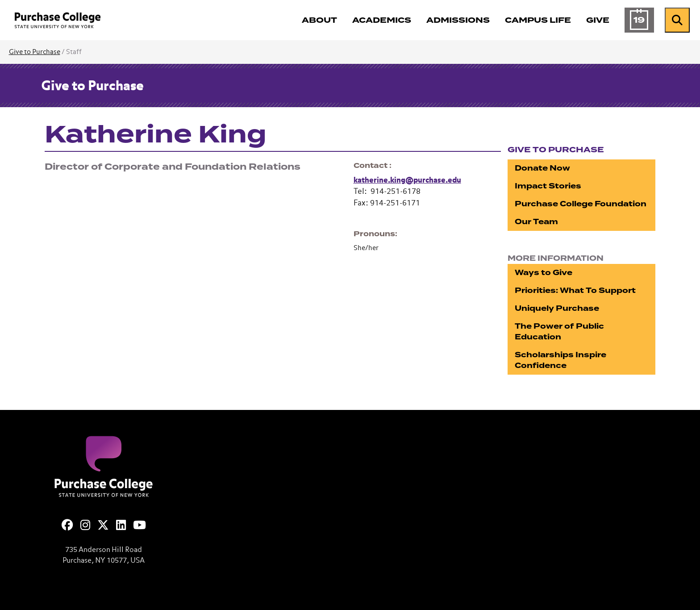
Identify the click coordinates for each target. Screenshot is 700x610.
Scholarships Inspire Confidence (560, 360)
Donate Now (542, 168)
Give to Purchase (35, 52)
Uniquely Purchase (557, 308)
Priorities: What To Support (575, 290)
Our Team (536, 222)
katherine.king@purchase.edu (407, 181)
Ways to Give (544, 273)
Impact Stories (548, 186)
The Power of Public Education (559, 332)
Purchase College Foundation (581, 204)
